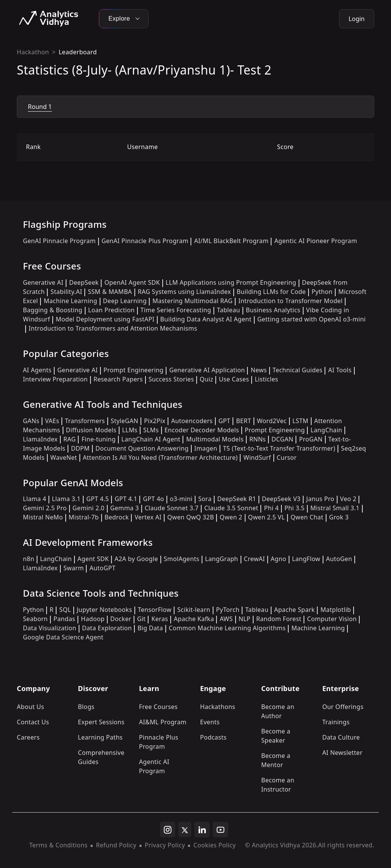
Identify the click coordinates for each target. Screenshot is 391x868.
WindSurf (257, 458)
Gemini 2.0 (89, 508)
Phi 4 (271, 508)
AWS (226, 619)
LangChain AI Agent (151, 439)
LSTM (301, 421)
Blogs (86, 707)
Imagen (206, 448)
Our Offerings (343, 707)
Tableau (229, 310)
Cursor (287, 458)
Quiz (206, 379)
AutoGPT (102, 568)
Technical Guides (298, 370)
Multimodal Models (215, 439)
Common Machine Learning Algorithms (227, 628)
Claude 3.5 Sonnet (231, 508)
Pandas (64, 619)
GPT (224, 421)
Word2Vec (272, 421)
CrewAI (254, 559)
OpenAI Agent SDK (132, 282)
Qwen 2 (231, 517)
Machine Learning (70, 301)
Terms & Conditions (59, 845)
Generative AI (43, 282)
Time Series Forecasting (176, 310)
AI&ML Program (163, 722)
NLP (245, 619)
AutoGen (339, 559)
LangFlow (306, 559)
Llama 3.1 (66, 499)
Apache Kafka (194, 619)
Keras (159, 619)
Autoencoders (192, 421)
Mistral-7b (84, 517)
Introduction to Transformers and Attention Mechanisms (113, 328)
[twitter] (185, 829)
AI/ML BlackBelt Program (231, 241)
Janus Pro (320, 499)
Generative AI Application (207, 370)
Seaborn (35, 619)
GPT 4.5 (98, 499)
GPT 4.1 (126, 499)
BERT (243, 421)
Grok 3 (339, 517)
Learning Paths (100, 737)
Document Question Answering (142, 448)
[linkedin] (202, 830)
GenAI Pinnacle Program (59, 241)
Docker (121, 619)
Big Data (150, 628)
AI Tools (340, 370)
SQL (65, 610)
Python (322, 292)
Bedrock (117, 517)
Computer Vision (332, 619)
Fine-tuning (98, 439)
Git (141, 619)
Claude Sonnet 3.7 (172, 508)
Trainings (336, 722)
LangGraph (222, 559)
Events (210, 722)
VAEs (52, 421)
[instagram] (168, 830)
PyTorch (228, 610)
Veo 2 (348, 499)
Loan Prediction (111, 310)
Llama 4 (35, 499)
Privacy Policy (165, 845)
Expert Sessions (101, 722)
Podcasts (213, 737)
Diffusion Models (91, 430)
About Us (31, 707)
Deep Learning (125, 301)
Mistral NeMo (43, 517)
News (259, 370)
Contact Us (33, 722)
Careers (28, 737)
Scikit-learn (194, 610)
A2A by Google (136, 559)
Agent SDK (93, 559)
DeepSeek (84, 282)
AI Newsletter (342, 753)
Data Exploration (107, 628)
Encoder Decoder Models (202, 430)
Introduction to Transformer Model (290, 301)
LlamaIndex (40, 439)
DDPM (80, 448)
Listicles (266, 379)
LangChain (326, 430)
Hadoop (93, 619)
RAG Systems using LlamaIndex (184, 292)
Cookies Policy (214, 845)
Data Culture (341, 737)
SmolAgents (182, 559)
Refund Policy (116, 845)
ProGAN (311, 439)
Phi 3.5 (295, 508)
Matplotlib (336, 610)
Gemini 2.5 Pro (45, 508)
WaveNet (64, 458)
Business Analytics (273, 310)
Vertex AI (148, 517)
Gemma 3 (125, 508)
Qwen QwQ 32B (191, 517)
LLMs (130, 430)
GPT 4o (153, 499)
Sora (205, 499)
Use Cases (234, 379)
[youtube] (221, 830)
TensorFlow (155, 610)
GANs (31, 421)
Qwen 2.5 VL (267, 517)
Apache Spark (294, 610)
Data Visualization (50, 628)
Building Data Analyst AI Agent (206, 319)
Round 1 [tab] (40, 107)
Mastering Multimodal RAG (192, 301)
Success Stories (171, 379)
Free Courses (158, 707)
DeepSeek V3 (281, 499)
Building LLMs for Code (271, 292)
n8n (29, 559)
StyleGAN (124, 421)
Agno (279, 559)
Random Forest (279, 619)
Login (357, 19)
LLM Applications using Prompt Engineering (231, 282)
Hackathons (218, 707)
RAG (69, 439)
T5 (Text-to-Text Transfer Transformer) (279, 448)
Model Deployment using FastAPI (105, 319)
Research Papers (118, 379)
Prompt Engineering (133, 370)
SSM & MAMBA (110, 292)
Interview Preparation (55, 379)
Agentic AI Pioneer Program (316, 241)
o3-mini (181, 499)
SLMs (151, 430)
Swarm (74, 568)
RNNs (258, 439)
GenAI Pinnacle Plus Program (145, 241)
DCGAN (282, 439)
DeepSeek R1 (237, 499)
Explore (124, 19)
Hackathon (33, 52)
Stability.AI (66, 292)
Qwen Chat (307, 517)
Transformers (85, 421)
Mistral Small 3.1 (335, 508)
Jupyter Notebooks (104, 610)
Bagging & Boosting (53, 310)
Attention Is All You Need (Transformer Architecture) (160, 458)
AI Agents (37, 370)
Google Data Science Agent (63, 637)
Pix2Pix (155, 421)
